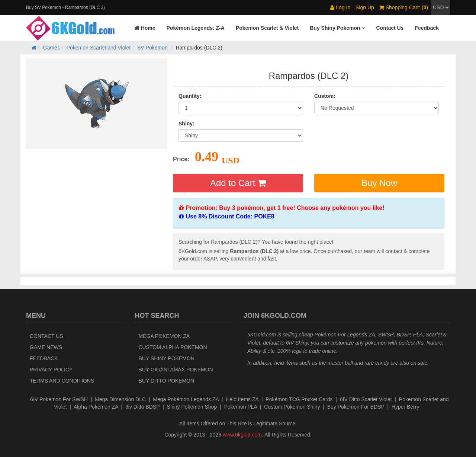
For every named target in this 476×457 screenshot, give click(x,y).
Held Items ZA (242, 399)
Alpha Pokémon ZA (96, 407)
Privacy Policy (51, 370)
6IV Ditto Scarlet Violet (366, 399)
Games (52, 48)
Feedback (44, 358)
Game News (46, 347)
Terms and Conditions (62, 381)
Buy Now (379, 183)
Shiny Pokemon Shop (192, 407)
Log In (340, 7)
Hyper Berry (406, 407)
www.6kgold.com (242, 435)
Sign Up (365, 7)
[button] (337, 28)
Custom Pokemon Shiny (292, 407)
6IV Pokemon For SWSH (59, 399)
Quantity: (190, 96)
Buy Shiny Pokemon (167, 358)
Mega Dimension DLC (120, 399)
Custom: (325, 96)
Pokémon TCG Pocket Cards (299, 399)
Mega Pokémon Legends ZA (186, 399)
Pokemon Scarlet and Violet (99, 48)
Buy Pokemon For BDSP (356, 407)
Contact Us (46, 336)
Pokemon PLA (240, 407)
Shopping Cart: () (404, 7)
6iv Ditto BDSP (142, 407)
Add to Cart (238, 183)
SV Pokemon (152, 48)
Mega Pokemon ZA (164, 336)
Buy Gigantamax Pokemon (176, 370)
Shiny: (186, 124)
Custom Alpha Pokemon (173, 347)
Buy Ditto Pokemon (167, 381)
